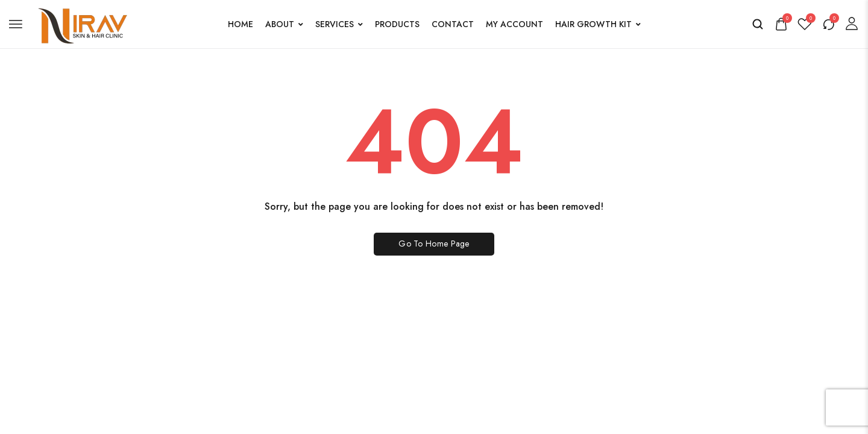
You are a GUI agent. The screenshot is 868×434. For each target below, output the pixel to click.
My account (514, 24)
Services (339, 24)
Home (241, 24)
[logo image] (81, 23)
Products (397, 24)
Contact (453, 24)
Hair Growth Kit (598, 24)
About (284, 24)
